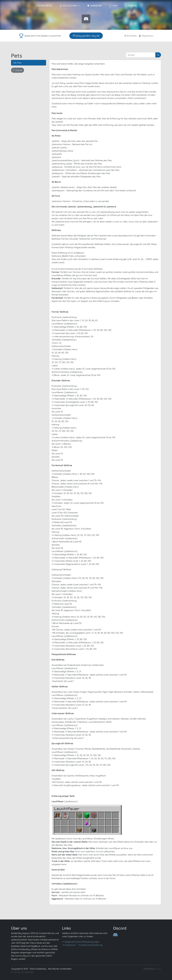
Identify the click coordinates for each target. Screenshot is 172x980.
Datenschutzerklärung (90, 945)
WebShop (94, 6)
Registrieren (146, 36)
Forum (131, 6)
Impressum (69, 945)
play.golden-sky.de (86, 36)
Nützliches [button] (69, 6)
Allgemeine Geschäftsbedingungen (81, 942)
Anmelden (130, 36)
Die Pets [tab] (17, 63)
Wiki (113, 6)
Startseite (44, 6)
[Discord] (115, 935)
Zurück (18, 70)
